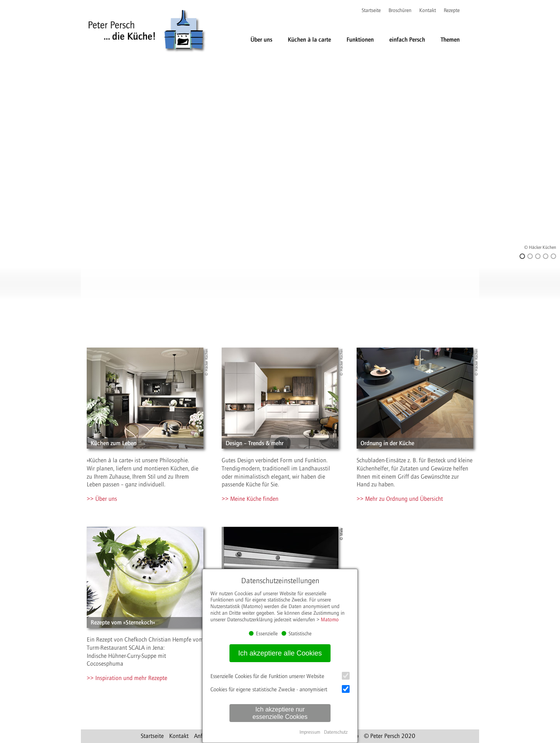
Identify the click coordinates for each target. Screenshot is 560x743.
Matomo (330, 620)
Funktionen (360, 40)
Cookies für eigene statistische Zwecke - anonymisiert (280, 689)
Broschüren (400, 10)
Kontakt (428, 10)
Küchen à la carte (309, 40)
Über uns (261, 40)
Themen (450, 40)
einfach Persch (407, 40)
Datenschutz (336, 732)
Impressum (310, 732)
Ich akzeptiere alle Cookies (280, 653)
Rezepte (452, 10)
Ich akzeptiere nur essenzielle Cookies (280, 713)
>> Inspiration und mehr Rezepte (127, 678)
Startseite (371, 10)
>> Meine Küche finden (250, 499)
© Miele (341, 534)
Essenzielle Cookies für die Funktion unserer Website (280, 676)
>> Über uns (102, 499)
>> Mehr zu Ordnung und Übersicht (400, 499)
